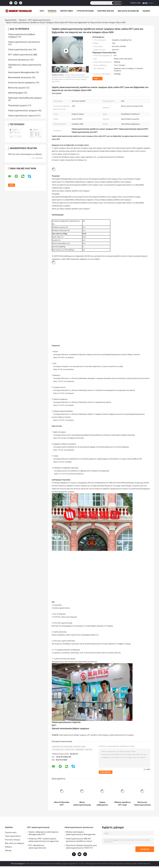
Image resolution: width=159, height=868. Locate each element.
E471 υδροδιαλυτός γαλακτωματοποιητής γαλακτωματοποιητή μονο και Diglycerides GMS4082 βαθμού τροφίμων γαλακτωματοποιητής (45, 847)
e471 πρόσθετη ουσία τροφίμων (98, 735)
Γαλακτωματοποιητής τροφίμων (23, 111)
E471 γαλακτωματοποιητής (39, 20)
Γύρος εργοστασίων (85, 11)
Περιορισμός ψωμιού (18, 105)
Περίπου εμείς (66, 11)
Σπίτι (42, 11)
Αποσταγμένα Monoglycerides (21, 72)
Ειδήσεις (146, 11)
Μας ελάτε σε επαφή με (128, 11)
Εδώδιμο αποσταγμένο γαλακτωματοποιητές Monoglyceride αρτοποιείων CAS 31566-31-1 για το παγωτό (81, 834)
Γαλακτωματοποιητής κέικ (20, 50)
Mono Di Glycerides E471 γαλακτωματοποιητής (62, 804)
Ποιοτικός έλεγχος (106, 11)
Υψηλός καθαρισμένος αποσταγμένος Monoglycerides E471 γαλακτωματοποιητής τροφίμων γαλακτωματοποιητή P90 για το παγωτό (102, 804)
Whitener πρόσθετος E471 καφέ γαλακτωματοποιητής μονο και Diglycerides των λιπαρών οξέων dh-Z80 (123, 804)
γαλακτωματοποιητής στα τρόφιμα (122, 735)
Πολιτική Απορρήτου (18, 864)
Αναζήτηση (117, 3)
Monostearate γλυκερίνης (20, 77)
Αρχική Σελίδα (11, 20)
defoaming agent (16, 93)
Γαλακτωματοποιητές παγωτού (22, 116)
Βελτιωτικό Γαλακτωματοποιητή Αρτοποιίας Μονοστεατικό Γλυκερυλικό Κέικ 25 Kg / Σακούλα (142, 804)
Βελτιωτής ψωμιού (17, 88)
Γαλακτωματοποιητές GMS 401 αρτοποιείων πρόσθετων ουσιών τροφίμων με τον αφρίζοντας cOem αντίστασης (80, 840)
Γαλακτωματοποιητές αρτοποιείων (24, 42)
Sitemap (8, 850)
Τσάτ (96, 78)
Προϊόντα (52, 11)
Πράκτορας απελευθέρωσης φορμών (25, 98)
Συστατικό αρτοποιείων (19, 60)
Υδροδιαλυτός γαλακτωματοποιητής (25, 65)
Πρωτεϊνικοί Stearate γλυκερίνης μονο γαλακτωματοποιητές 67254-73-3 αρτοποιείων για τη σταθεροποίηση (81, 847)
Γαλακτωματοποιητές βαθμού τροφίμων (73, 735)
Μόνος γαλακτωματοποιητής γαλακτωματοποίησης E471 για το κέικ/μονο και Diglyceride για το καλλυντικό (82, 804)
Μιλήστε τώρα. (136, 3)
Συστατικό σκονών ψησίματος (22, 83)
